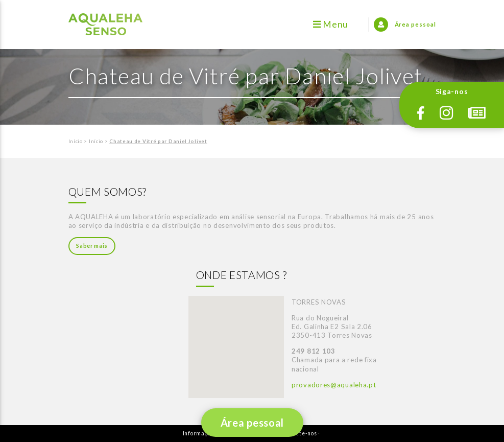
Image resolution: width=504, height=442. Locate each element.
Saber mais (92, 246)
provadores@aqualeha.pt (334, 385)
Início (76, 141)
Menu (331, 24)
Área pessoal (252, 423)
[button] (236, 338)
